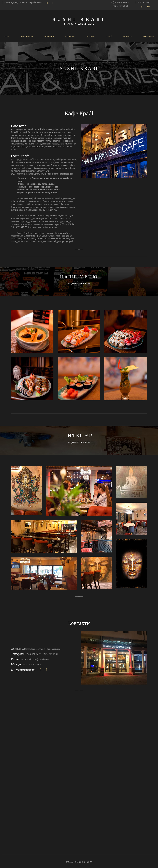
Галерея (128, 37)
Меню (7, 37)
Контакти (149, 37)
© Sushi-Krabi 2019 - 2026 (79, 862)
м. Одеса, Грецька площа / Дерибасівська (23, 2)
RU (141, 7)
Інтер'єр (49, 37)
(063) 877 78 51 (120, 6)
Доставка (70, 37)
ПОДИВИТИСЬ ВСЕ (79, 284)
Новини (91, 37)
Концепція (27, 37)
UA (149, 7)
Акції (109, 37)
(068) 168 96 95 (121, 2)
